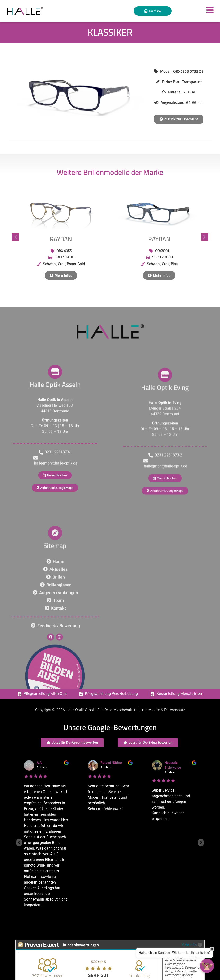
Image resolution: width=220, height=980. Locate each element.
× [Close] (212, 949)
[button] (179, 119)
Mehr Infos (192, 945)
